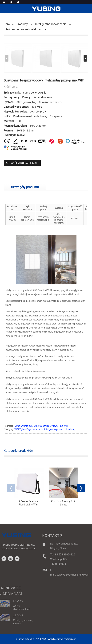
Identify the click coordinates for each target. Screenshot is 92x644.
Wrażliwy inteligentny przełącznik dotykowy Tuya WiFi (41, 426)
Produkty (22, 24)
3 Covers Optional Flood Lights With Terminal (29, 503)
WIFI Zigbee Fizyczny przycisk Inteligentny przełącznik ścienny (45, 429)
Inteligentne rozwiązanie (51, 24)
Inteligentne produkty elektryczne (25, 29)
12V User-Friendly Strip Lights (64, 503)
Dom (7, 24)
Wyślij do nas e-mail (24, 163)
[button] (85, 58)
